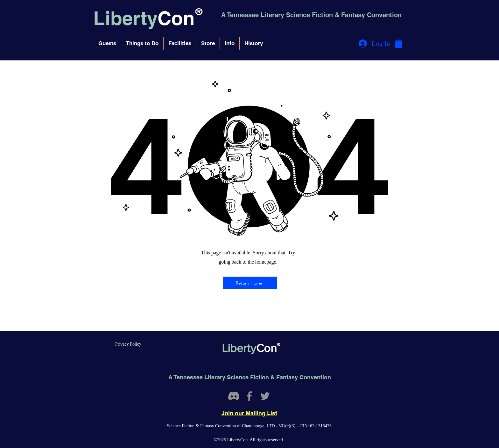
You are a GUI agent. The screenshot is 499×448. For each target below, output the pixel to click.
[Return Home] (250, 283)
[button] (107, 43)
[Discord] (234, 396)
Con (176, 18)
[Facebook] (249, 396)
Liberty (125, 18)
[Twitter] (265, 396)
